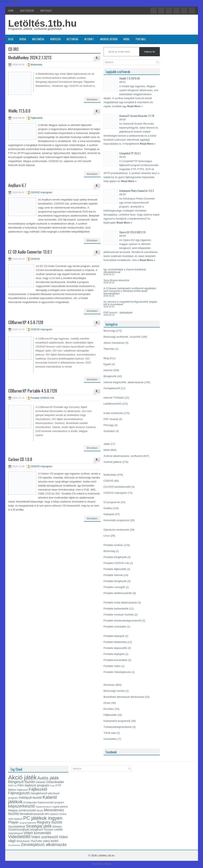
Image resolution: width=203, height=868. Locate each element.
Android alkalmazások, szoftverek (123, 456)
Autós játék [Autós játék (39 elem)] (48, 778)
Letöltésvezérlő (112, 404)
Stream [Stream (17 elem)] (57, 827)
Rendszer (55, 39)
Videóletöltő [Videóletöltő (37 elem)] (19, 837)
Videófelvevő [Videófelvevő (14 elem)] (16, 833)
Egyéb (107, 364)
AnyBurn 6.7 (17, 185)
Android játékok (109, 39)
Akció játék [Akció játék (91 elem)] (22, 777)
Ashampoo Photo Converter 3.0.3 (137, 191)
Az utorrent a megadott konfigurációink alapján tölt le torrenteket (131, 303)
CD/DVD (35, 259)
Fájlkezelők (37, 118)
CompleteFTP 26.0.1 (130, 153)
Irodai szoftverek (113, 413)
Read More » (135, 106)
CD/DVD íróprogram (41, 192)
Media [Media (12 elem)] (40, 811)
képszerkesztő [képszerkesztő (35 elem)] (22, 806)
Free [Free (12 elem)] (53, 786)
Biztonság (72, 39)
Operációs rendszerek (116, 530)
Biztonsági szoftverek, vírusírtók (122, 337)
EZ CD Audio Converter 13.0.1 (30, 252)
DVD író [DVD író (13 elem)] (13, 786)
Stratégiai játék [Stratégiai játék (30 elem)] (39, 826)
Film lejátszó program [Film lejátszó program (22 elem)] (33, 785)
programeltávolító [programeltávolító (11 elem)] (28, 823)
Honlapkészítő (112, 388)
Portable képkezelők (115, 648)
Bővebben (92, 100)
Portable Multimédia (115, 642)
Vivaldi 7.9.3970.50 (130, 78)
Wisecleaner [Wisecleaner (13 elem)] (23, 841)
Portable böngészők (115, 557)
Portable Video (112, 666)
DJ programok (112, 502)
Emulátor (109, 709)
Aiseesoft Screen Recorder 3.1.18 (137, 116)
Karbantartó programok (117, 721)
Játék (107, 444)
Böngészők (110, 376)
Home (11, 11)
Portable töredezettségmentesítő (122, 621)
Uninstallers (110, 739)
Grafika (108, 508)
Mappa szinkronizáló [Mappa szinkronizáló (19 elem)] (22, 810)
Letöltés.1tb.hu (42, 23)
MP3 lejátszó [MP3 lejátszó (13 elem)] (52, 814)
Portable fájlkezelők (115, 569)
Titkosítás (109, 349)
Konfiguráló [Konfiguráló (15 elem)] (30, 802)
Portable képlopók (114, 636)
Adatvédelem (27, 11)
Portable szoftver (113, 545)
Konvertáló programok (116, 520)
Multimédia (38, 39)
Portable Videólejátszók (117, 672)
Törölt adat (110, 733)
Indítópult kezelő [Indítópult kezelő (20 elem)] (30, 798)
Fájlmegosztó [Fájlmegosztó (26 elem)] (19, 793)
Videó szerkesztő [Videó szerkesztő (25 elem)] (45, 837)
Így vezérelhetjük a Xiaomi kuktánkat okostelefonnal (125, 271)
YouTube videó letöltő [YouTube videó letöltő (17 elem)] (44, 841)
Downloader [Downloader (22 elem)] (55, 782)
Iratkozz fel (149, 52)
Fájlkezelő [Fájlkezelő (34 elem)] (38, 789)
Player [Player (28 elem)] (14, 822)
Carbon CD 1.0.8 (20, 459)
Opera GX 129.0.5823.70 (132, 232)
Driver (107, 703)
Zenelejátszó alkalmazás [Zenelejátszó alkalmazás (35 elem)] (44, 844)
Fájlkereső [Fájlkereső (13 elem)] (22, 790)
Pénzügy (109, 425)
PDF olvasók (111, 419)
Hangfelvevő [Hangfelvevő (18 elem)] (39, 793)
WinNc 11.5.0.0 (19, 111)
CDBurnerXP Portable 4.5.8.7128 (33, 391)
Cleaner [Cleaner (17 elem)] (41, 782)
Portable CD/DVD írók (42, 398)
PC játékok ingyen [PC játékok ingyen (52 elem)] (43, 818)
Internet (89, 39)
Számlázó (109, 431)
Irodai (23, 39)
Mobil (127, 39)
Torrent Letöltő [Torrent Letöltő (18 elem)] (53, 830)
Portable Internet (113, 575)
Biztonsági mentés (114, 691)
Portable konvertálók (116, 660)
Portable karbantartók (116, 609)
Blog (11, 39)
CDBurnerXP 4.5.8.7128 (26, 322)
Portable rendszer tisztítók (119, 615)
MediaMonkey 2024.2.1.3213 (30, 57)
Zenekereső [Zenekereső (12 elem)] (14, 845)
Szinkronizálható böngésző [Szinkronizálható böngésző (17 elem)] (26, 830)
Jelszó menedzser (114, 343)
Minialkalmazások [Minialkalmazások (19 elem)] (32, 814)
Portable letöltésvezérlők (118, 593)
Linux (107, 536)
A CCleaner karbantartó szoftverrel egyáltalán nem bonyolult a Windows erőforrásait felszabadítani (130, 291)
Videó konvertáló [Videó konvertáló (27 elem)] (37, 833)
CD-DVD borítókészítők (117, 487)
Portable (141, 39)
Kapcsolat (46, 11)
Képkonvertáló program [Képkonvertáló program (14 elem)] (51, 802)
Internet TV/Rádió (114, 398)
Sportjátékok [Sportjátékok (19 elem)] (17, 826)
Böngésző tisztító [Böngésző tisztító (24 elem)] (22, 782)
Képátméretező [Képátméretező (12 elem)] (43, 807)
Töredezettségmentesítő (118, 727)
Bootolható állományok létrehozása (124, 697)
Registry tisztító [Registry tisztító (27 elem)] (49, 822)
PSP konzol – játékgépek (118, 313)
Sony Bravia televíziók (116, 280)
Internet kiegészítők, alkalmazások (124, 382)
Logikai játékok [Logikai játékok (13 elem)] (60, 807)
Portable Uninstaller (115, 627)
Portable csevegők (114, 587)
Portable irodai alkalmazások (120, 603)
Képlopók (109, 514)
